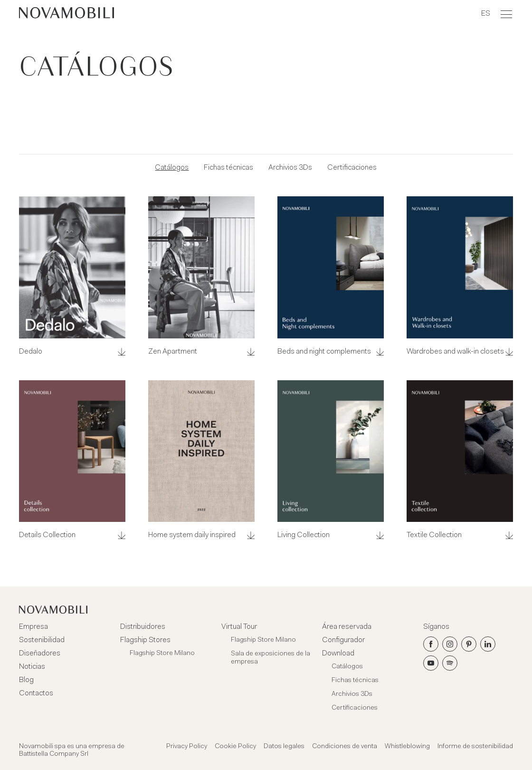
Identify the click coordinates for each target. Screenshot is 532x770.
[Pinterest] (469, 644)
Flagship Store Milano (162, 654)
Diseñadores (40, 654)
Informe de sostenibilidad (475, 747)
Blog (26, 680)
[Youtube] (431, 663)
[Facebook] (431, 644)
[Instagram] (450, 644)
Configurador (343, 640)
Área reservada (347, 627)
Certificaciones (352, 168)
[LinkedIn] (488, 644)
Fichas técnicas (228, 168)
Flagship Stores (145, 640)
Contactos (36, 693)
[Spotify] (450, 663)
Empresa (33, 627)
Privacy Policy (187, 747)
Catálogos (172, 168)
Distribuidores (143, 627)
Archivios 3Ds (290, 168)
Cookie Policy (235, 747)
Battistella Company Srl (54, 754)
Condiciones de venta (345, 747)
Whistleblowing (407, 747)
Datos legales (284, 747)
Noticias (32, 667)
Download (338, 654)
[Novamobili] (66, 14)
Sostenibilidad (42, 640)
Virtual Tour (239, 627)
